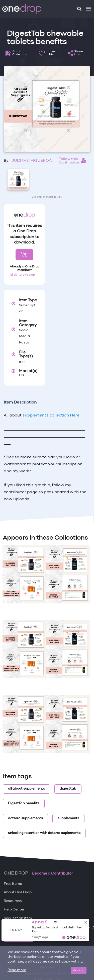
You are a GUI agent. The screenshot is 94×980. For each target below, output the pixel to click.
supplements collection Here (51, 415)
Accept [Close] (79, 970)
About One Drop (18, 892)
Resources (13, 901)
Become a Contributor (53, 874)
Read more (17, 970)
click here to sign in (24, 275)
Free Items (13, 884)
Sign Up (24, 255)
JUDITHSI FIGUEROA (32, 161)
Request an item (18, 918)
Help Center (14, 910)
